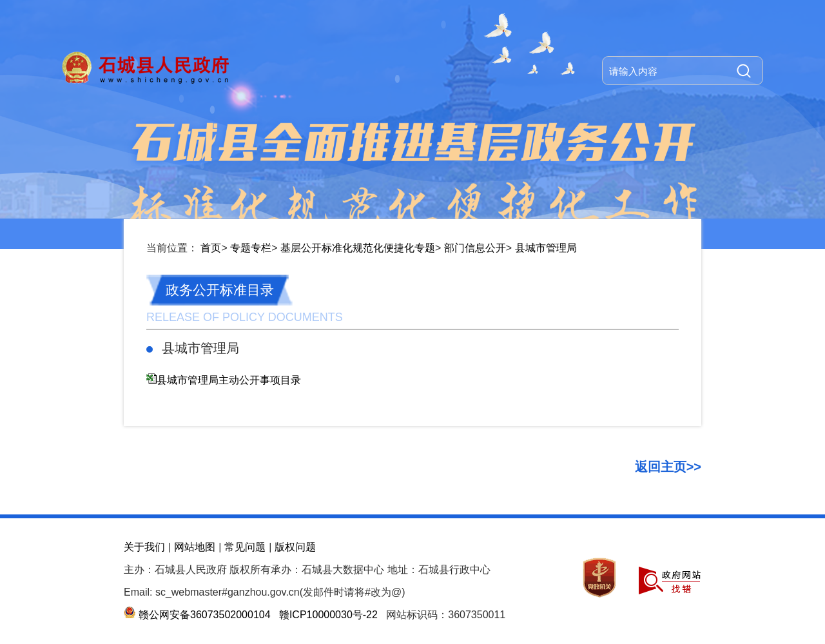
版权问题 (295, 547)
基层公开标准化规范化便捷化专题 (358, 248)
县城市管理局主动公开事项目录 (229, 380)
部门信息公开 (475, 248)
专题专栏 (251, 248)
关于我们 (144, 547)
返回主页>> (668, 467)
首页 (211, 248)
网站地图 (195, 547)
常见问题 (245, 547)
